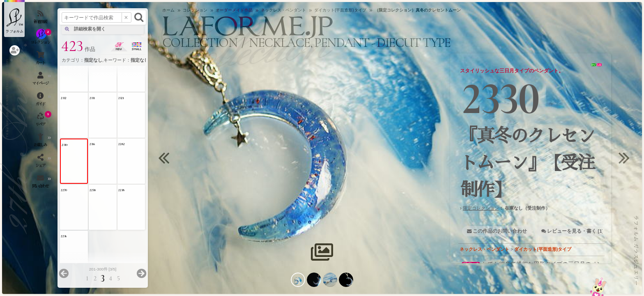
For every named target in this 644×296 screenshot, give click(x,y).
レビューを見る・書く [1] (575, 231)
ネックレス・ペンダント (484, 249)
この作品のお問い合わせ (500, 231)
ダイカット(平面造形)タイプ (543, 249)
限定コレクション (481, 208)
